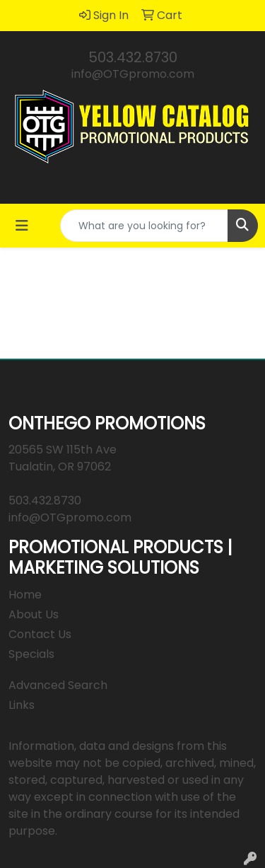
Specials (31, 654)
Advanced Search (58, 685)
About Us (34, 614)
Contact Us (40, 634)
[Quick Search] (144, 226)
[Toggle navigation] (22, 226)
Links (22, 705)
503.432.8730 (133, 57)
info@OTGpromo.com (133, 74)
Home (25, 595)
